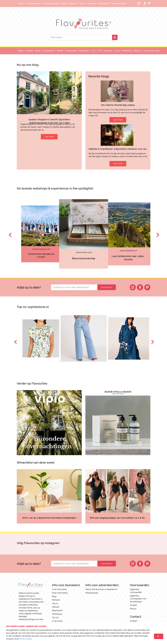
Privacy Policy (25, 639)
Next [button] (157, 233)
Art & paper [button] (84, 51)
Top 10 (82, 3)
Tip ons (55, 618)
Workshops (57, 614)
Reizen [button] (137, 51)
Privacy (133, 609)
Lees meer (49, 137)
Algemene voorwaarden (136, 591)
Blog (64, 3)
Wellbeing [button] (127, 51)
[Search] (81, 37)
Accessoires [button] (49, 51)
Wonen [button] (60, 51)
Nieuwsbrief (104, 3)
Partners (92, 3)
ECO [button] (94, 51)
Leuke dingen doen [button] (151, 51)
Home (21, 3)
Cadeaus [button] (108, 51)
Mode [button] (38, 51)
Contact (133, 621)
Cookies (133, 605)
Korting (30, 51)
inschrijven (107, 287)
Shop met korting (60, 593)
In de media (57, 621)
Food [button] (117, 51)
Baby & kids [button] (71, 51)
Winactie (73, 3)
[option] (41, 234)
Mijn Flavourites (119, 3)
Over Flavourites (33, 3)
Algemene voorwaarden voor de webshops (138, 599)
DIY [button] (100, 51)
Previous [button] (10, 233)
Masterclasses (92, 593)
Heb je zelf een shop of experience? (101, 589)
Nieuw (21, 51)
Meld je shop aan (51, 3)
